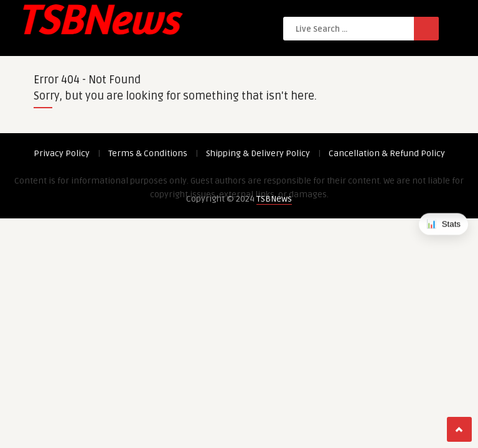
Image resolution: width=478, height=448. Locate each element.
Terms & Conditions (148, 153)
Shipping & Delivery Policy (258, 153)
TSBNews (274, 199)
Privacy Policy (62, 153)
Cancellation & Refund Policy (387, 153)
